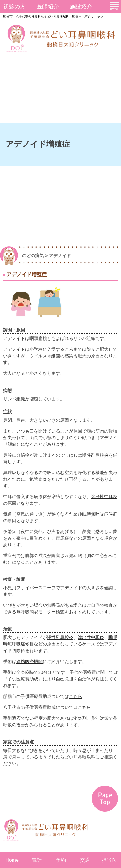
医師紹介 (48, 7)
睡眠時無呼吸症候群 (97, 514)
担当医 (109, 860)
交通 (85, 860)
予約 (61, 860)
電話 (37, 860)
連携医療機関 (29, 661)
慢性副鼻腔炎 (95, 455)
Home (12, 860)
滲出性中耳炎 (104, 497)
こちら (76, 696)
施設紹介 (81, 7)
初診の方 (14, 7)
